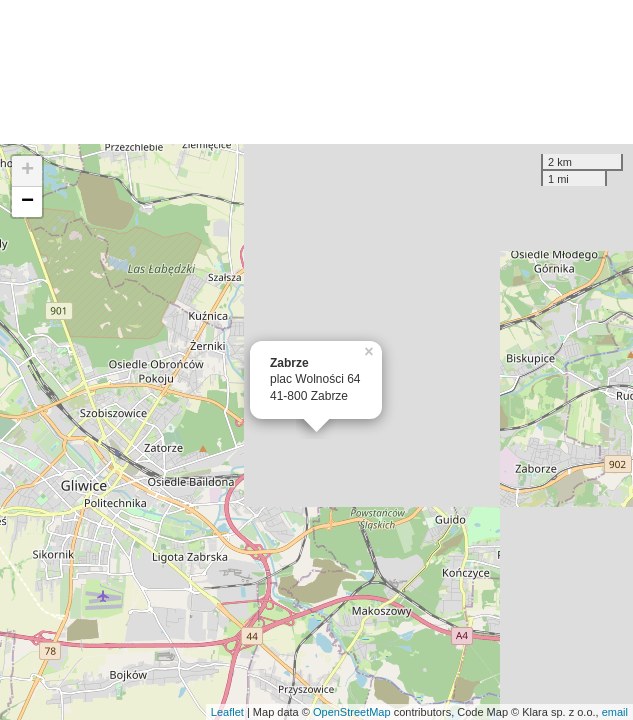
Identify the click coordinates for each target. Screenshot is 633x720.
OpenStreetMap (352, 712)
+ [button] (27, 171)
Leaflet (227, 712)
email (615, 712)
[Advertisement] (316, 72)
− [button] (27, 202)
